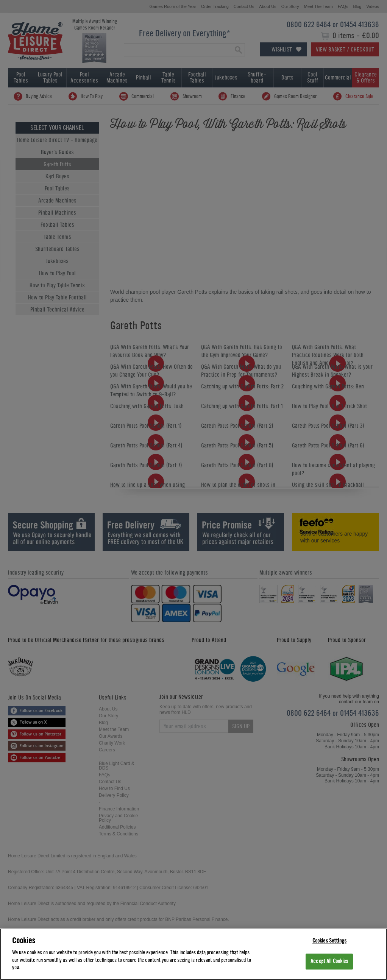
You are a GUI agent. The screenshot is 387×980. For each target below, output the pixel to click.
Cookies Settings (329, 941)
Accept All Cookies (329, 962)
